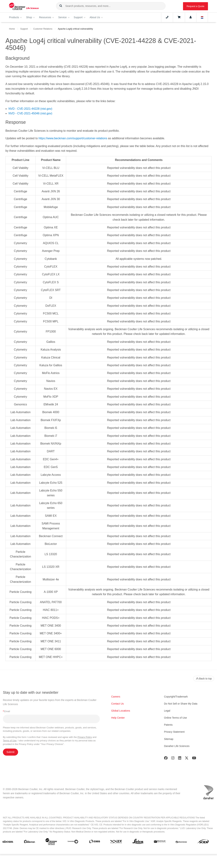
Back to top (204, 679)
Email (6, 711)
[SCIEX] (203, 842)
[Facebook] (166, 759)
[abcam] (8, 842)
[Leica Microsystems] (138, 842)
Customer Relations (43, 29)
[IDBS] (95, 842)
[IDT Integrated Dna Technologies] (116, 842)
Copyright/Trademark (176, 697)
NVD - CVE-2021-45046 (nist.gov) (30, 113)
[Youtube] (194, 759)
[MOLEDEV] (160, 842)
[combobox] (111, 6)
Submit (10, 752)
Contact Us (117, 704)
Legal (167, 711)
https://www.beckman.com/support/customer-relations (73, 138)
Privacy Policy (85, 737)
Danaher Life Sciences (177, 746)
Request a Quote (195, 6)
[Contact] (167, 17)
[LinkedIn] (180, 759)
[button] (61, 6)
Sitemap (169, 739)
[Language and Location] (202, 17)
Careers (116, 697)
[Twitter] (187, 759)
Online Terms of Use (175, 718)
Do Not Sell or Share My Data (181, 704)
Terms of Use (10, 741)
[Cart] (179, 17)
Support (24, 29)
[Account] (191, 17)
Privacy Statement (174, 732)
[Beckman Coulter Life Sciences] (51, 842)
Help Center (118, 718)
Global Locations (121, 711)
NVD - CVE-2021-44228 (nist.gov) (30, 109)
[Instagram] (173, 759)
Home (12, 29)
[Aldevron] (29, 842)
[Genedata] (73, 842)
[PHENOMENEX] (181, 842)
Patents (168, 725)
